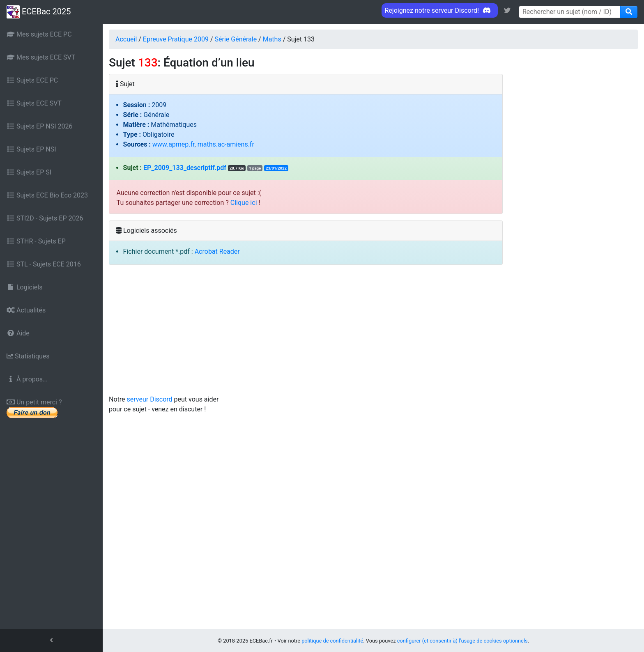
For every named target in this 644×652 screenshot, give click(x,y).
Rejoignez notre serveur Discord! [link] (440, 10)
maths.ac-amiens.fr (226, 144)
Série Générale (236, 39)
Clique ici (244, 203)
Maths (272, 39)
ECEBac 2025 (39, 12)
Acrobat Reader (217, 251)
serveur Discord (150, 399)
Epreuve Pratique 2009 (176, 39)
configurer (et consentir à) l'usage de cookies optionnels (462, 641)
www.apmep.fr (174, 144)
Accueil (126, 39)
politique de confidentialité (332, 641)
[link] (507, 10)
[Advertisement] (373, 333)
